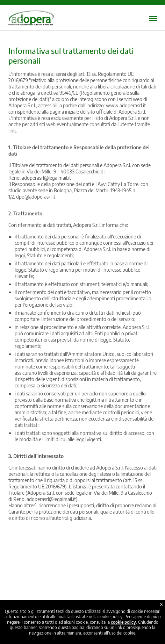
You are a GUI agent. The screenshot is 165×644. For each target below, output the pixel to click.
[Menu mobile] (153, 19)
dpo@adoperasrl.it (36, 197)
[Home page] (31, 22)
